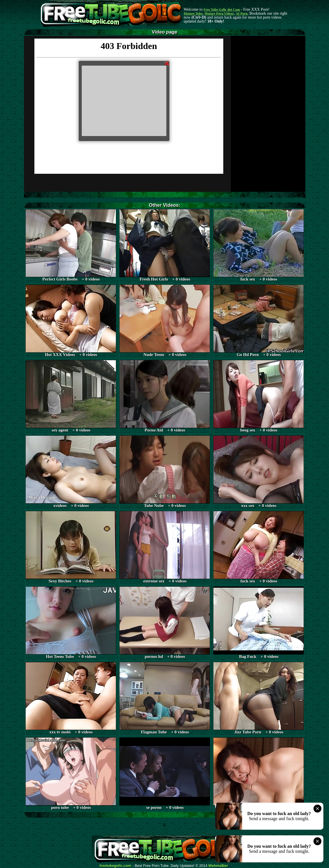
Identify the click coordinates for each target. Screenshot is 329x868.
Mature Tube (193, 14)
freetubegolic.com (115, 866)
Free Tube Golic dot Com (222, 10)
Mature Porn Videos (219, 14)
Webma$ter (218, 866)
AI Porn (242, 14)
